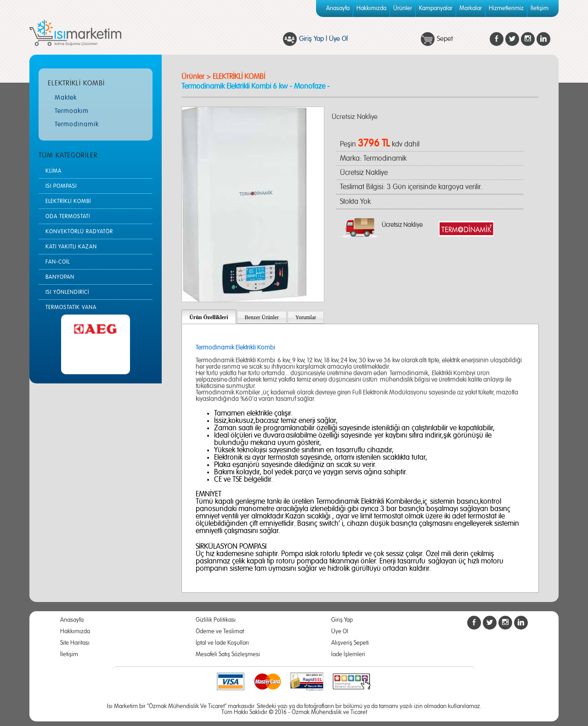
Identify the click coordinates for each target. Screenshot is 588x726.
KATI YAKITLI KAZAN (71, 247)
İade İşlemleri (348, 655)
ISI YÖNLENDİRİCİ (67, 292)
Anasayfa (338, 8)
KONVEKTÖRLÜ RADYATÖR (79, 231)
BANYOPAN (60, 277)
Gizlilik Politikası (216, 620)
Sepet (445, 39)
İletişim (540, 8)
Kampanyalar (436, 8)
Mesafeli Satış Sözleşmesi (228, 655)
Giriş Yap (311, 39)
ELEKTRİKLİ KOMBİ (68, 201)
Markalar (471, 8)
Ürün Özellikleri (209, 317)
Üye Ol (338, 39)
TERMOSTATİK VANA (71, 307)
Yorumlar (306, 317)
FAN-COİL (58, 262)
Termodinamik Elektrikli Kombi (235, 348)
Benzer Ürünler (262, 317)
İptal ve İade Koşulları (222, 643)
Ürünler (403, 8)
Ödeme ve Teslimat (220, 632)
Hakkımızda (371, 8)
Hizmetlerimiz (506, 8)
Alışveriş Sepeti (350, 643)
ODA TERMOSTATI (68, 216)
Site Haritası (75, 643)
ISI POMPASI (61, 186)
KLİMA (54, 171)
